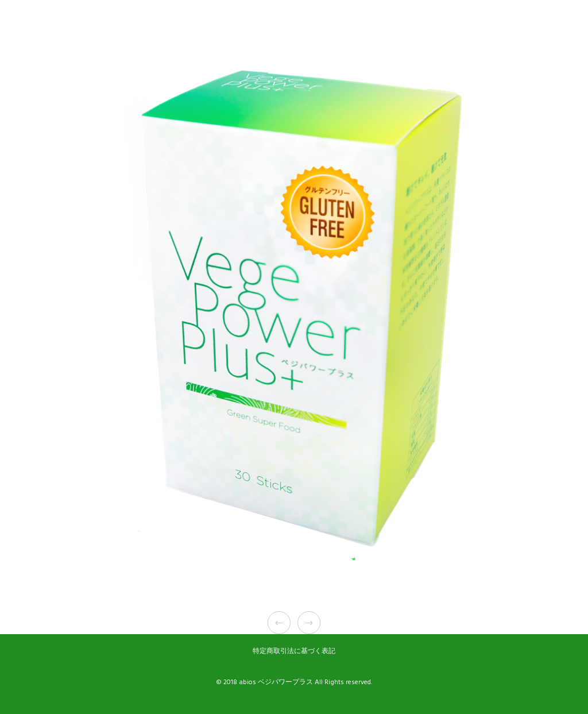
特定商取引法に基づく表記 (294, 651)
